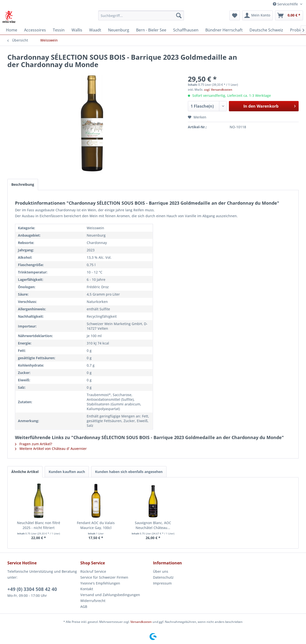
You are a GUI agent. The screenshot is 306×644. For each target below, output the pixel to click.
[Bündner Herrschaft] (224, 30)
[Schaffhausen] (186, 30)
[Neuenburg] (119, 30)
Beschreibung (23, 184)
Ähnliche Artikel (25, 472)
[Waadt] (95, 30)
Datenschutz (163, 577)
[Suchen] (179, 15)
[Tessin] (59, 30)
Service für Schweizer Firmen (104, 577)
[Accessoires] (35, 30)
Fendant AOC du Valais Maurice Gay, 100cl (96, 525)
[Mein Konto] (257, 15)
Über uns (161, 571)
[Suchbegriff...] (141, 15)
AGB (84, 607)
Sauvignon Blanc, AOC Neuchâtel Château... (153, 525)
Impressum (162, 583)
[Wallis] (77, 30)
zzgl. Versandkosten (218, 90)
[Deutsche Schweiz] (266, 30)
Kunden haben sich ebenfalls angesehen (129, 472)
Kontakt (87, 589)
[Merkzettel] (235, 15)
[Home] (12, 30)
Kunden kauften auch (67, 472)
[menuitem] (141, 15)
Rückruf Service (93, 571)
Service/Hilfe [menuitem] (286, 4)
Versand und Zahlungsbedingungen (110, 595)
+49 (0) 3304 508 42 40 (32, 589)
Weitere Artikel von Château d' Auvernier (51, 449)
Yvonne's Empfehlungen (100, 583)
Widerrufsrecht (93, 601)
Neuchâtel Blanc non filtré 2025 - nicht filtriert (39, 525)
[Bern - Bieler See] (151, 30)
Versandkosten (141, 622)
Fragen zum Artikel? (34, 444)
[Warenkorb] (289, 15)
